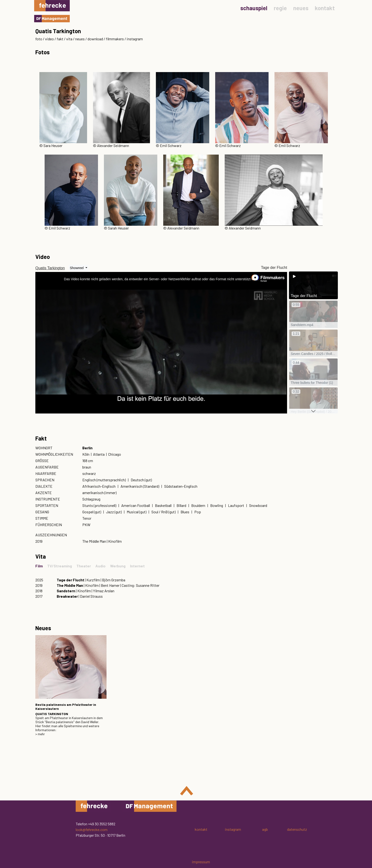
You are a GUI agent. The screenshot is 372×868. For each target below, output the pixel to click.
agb (265, 829)
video (49, 39)
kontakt (325, 8)
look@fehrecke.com (92, 829)
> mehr (40, 734)
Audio (100, 566)
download (95, 39)
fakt (60, 39)
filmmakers (115, 39)
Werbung (118, 566)
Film (39, 566)
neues (301, 8)
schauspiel (254, 8)
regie (280, 8)
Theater (84, 566)
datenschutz (297, 829)
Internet (137, 566)
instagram (135, 39)
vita (69, 39)
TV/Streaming (60, 566)
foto (39, 39)
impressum (201, 862)
